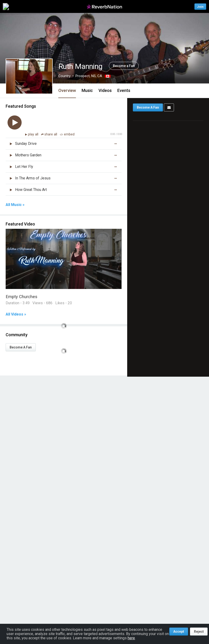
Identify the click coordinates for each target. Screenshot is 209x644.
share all (50, 134)
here (131, 638)
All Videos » (16, 314)
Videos (105, 90)
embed (67, 134)
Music (87, 90)
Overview (67, 90)
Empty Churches (22, 297)
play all (34, 134)
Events (124, 90)
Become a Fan (124, 66)
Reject (199, 632)
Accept (179, 632)
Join (200, 6)
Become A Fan (21, 347)
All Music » (15, 205)
